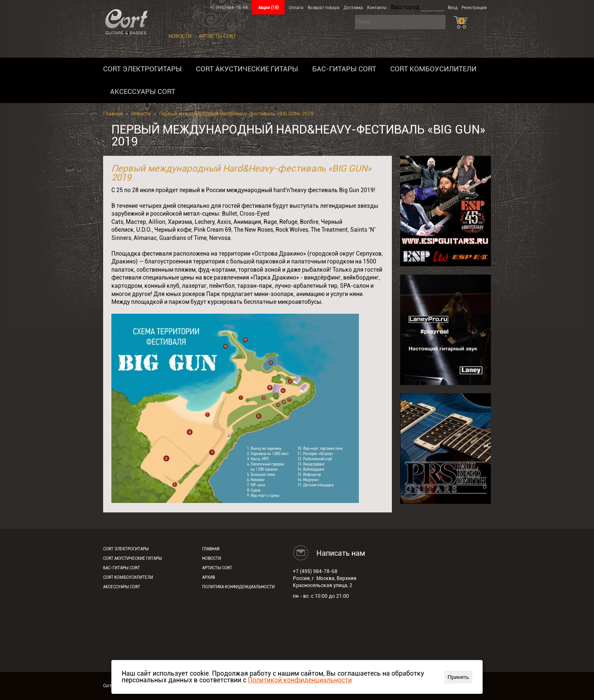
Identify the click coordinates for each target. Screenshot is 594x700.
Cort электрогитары (143, 69)
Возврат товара (324, 8)
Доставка (353, 8)
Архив (209, 577)
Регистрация (474, 8)
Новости (180, 36)
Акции (268, 8)
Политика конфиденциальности (238, 587)
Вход (453, 8)
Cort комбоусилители (433, 69)
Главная (113, 114)
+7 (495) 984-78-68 (229, 8)
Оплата (296, 8)
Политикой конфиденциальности (300, 680)
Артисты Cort (217, 36)
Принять (458, 677)
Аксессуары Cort (143, 92)
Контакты (377, 8)
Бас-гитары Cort (344, 69)
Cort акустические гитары (247, 69)
